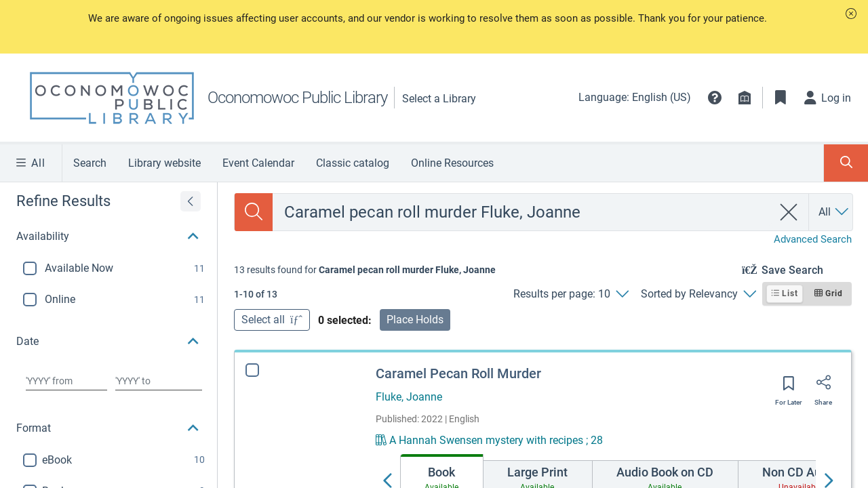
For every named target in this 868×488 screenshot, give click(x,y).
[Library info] (745, 98)
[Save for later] (789, 388)
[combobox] (522, 212)
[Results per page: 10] (571, 294)
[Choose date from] (66, 381)
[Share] (823, 387)
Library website (164, 163)
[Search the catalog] (254, 212)
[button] (851, 14)
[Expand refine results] (191, 201)
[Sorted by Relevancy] (698, 294)
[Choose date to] (159, 381)
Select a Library (439, 99)
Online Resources (452, 163)
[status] (365, 270)
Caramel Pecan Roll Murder (458, 373)
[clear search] (789, 212)
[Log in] (828, 98)
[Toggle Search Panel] (846, 163)
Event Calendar (258, 163)
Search (90, 163)
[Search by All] (834, 212)
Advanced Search (813, 239)
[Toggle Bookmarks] (781, 98)
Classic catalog (353, 163)
